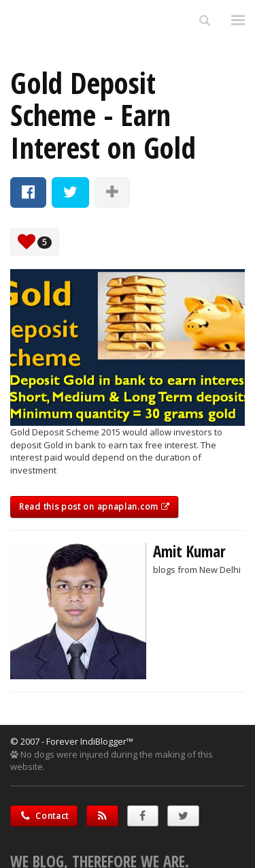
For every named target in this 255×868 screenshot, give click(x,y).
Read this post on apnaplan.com (94, 507)
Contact (44, 816)
